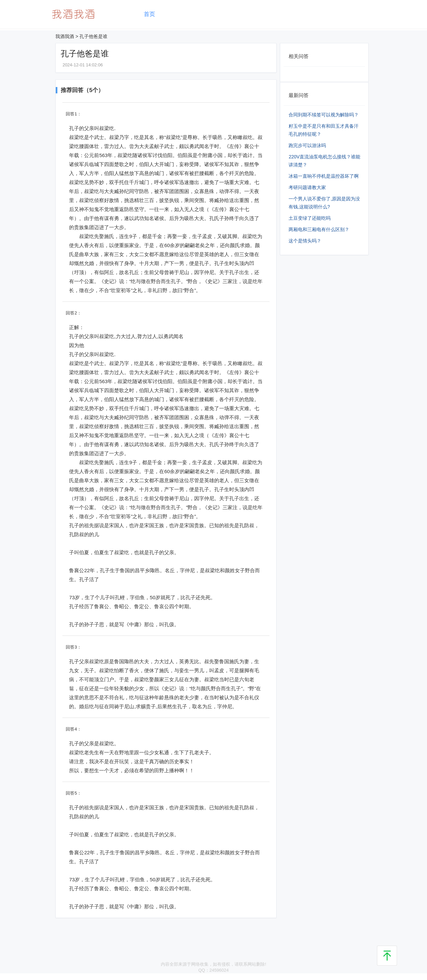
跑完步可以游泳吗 (307, 145)
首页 (149, 14)
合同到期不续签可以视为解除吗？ (324, 115)
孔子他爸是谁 (93, 36)
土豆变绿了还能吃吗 (310, 218)
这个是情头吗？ (305, 241)
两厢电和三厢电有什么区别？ (319, 229)
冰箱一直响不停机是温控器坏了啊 (324, 176)
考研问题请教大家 (307, 187)
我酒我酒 (65, 36)
